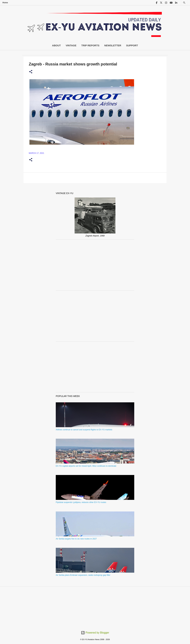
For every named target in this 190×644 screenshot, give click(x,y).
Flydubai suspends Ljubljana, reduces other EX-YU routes (81, 502)
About (56, 45)
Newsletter (113, 45)
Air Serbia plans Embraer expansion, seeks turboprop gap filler (83, 575)
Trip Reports (90, 45)
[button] (31, 72)
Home (5, 3)
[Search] (184, 3)
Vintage (71, 45)
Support (132, 45)
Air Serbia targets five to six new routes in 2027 (76, 539)
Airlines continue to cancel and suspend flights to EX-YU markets (84, 430)
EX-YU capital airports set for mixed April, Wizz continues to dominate (86, 466)
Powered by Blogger (95, 633)
